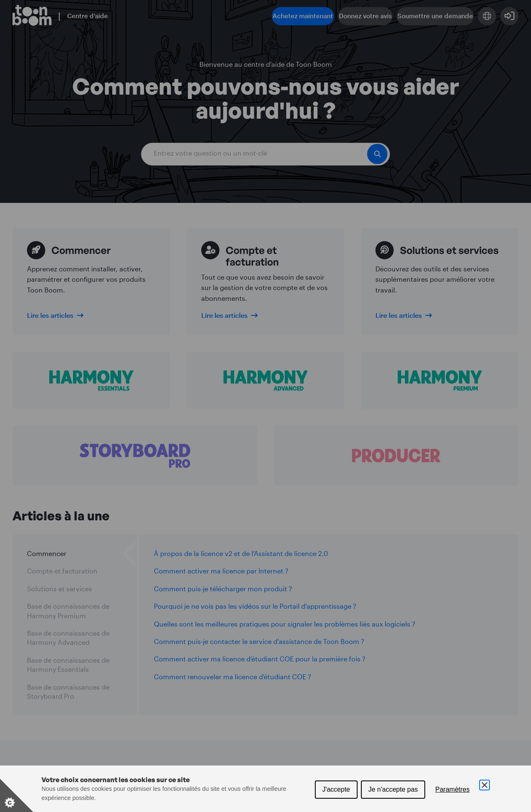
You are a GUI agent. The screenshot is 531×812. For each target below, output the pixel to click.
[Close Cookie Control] (485, 785)
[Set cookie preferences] (17, 795)
